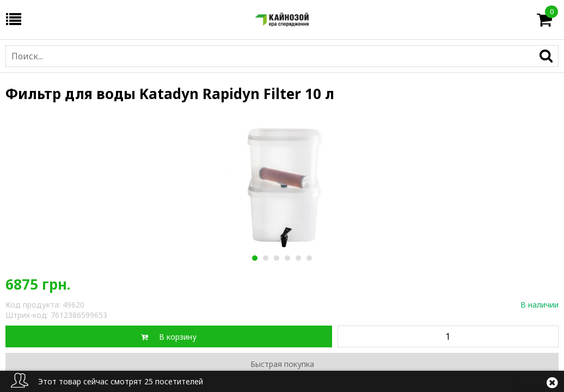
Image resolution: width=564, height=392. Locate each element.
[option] (282, 182)
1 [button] (255, 258)
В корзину (178, 337)
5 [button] (298, 258)
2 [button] (265, 258)
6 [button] (309, 258)
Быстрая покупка (282, 364)
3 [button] (276, 258)
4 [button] (287, 258)
